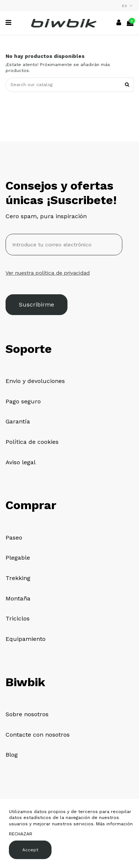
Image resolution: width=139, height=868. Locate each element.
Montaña (18, 598)
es (128, 6)
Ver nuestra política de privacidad (48, 273)
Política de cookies (32, 442)
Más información (114, 824)
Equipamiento (26, 639)
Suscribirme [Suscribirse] (37, 304)
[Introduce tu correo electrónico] (64, 245)
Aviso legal (21, 462)
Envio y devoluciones (35, 381)
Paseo (14, 538)
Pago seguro (23, 401)
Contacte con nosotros (38, 735)
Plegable (18, 558)
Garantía (18, 421)
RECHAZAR (21, 834)
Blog (12, 755)
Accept (30, 850)
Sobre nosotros (27, 714)
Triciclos (18, 618)
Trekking (18, 578)
